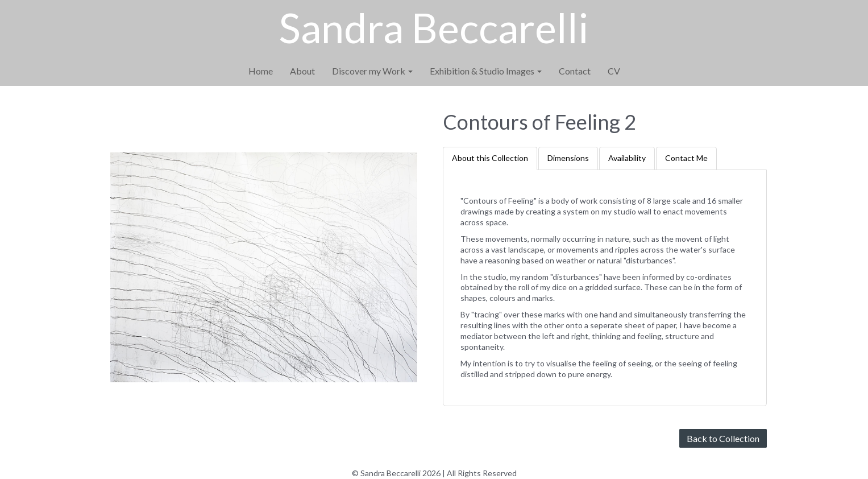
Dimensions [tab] (568, 158)
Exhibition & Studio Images (486, 71)
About (302, 71)
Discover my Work (372, 71)
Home (261, 71)
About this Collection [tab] (490, 158)
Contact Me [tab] (686, 158)
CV (614, 71)
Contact (575, 71)
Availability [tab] (627, 158)
